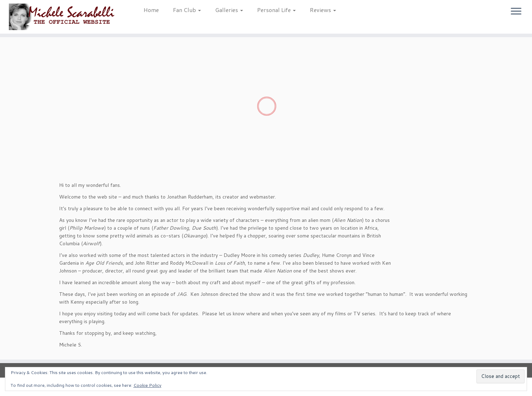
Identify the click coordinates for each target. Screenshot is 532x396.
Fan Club (187, 10)
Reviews (323, 10)
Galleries (229, 10)
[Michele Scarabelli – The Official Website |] (61, 17)
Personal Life (276, 10)
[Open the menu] (516, 12)
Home (151, 10)
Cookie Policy (147, 385)
